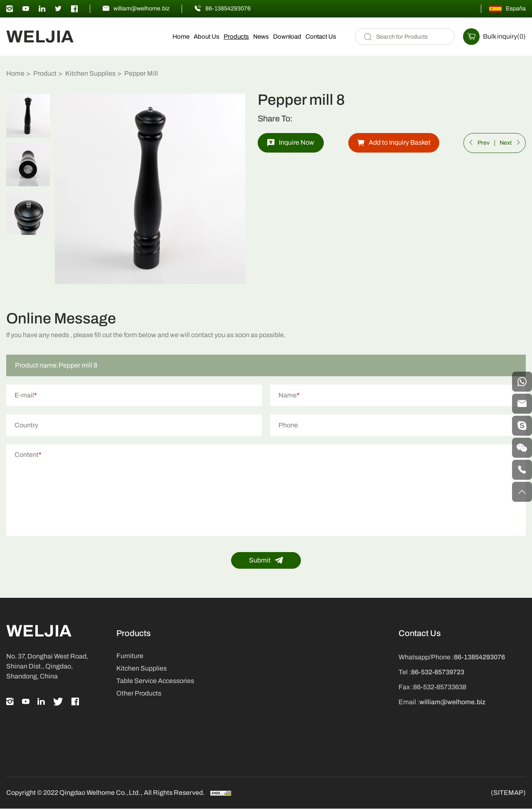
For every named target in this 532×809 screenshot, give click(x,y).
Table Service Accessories (155, 681)
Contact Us (321, 37)
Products (236, 37)
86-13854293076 (228, 9)
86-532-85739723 (438, 672)
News (261, 37)
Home (181, 37)
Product (45, 73)
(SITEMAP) (508, 793)
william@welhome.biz (142, 9)
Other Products (139, 694)
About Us (207, 37)
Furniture (130, 656)
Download (287, 37)
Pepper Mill (141, 73)
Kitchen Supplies (90, 73)
